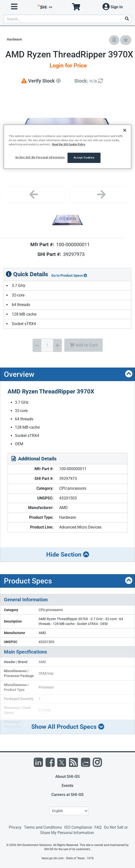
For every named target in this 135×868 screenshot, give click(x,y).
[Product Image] (68, 220)
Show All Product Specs (68, 727)
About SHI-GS (67, 777)
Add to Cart (84, 345)
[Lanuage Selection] (69, 811)
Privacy (15, 827)
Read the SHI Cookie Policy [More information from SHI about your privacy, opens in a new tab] (69, 144)
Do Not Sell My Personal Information (40, 157)
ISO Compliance (78, 827)
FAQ (98, 827)
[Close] (125, 130)
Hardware (14, 39)
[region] (67, 147)
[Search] (127, 19)
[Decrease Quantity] (37, 345)
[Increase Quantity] (57, 345)
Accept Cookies (84, 158)
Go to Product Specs (69, 275)
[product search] (67, 19)
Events (67, 786)
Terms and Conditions (43, 827)
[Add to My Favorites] (126, 40)
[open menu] (14, 7)
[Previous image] (34, 195)
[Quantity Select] (47, 345)
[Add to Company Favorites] (114, 40)
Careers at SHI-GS (67, 795)
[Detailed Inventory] (89, 81)
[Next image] (101, 195)
